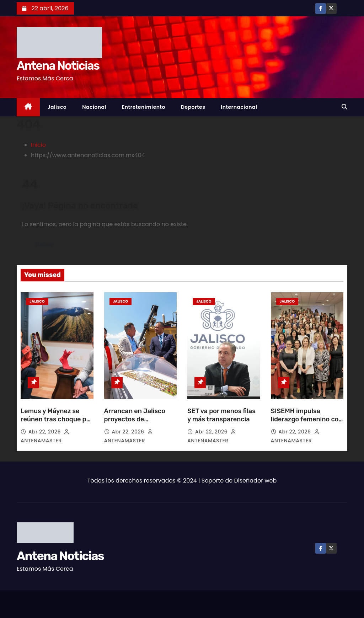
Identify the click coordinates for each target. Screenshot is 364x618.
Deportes (193, 107)
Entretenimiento (144, 107)
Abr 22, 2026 (45, 432)
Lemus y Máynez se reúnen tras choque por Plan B (57, 420)
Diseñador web (256, 481)
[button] (344, 107)
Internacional (239, 107)
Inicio (38, 145)
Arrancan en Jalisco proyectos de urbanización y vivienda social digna (140, 424)
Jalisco (57, 107)
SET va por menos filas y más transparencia (221, 415)
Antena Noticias (58, 66)
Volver (44, 244)
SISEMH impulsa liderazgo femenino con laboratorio (307, 420)
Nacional (94, 107)
